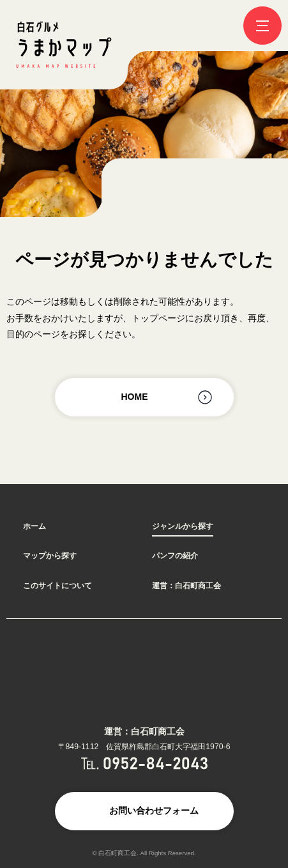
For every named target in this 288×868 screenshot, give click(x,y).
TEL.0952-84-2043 (144, 763)
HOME (135, 397)
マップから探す (50, 556)
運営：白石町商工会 (186, 586)
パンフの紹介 (175, 556)
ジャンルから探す (183, 526)
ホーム (34, 526)
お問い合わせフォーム (154, 811)
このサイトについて (57, 586)
